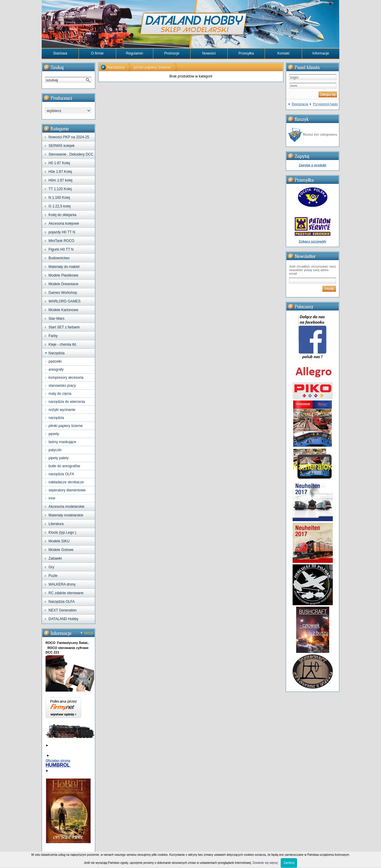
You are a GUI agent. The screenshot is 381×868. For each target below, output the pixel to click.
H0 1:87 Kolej (59, 163)
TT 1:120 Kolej (60, 189)
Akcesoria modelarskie (67, 507)
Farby (53, 336)
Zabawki (55, 558)
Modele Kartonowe (63, 310)
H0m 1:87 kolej (60, 180)
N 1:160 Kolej (59, 198)
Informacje (321, 53)
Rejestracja (300, 104)
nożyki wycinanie (62, 410)
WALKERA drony (62, 584)
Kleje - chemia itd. (63, 344)
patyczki (55, 450)
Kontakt (284, 53)
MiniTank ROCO (61, 241)
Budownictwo (59, 258)
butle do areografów (64, 466)
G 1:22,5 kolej (60, 206)
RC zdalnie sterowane (66, 593)
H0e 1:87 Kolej (60, 172)
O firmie (97, 53)
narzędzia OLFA (61, 474)
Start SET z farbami (64, 327)
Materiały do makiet (64, 267)
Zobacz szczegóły (313, 241)
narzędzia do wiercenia (67, 402)
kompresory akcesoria (66, 378)
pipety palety (58, 458)
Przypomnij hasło (325, 104)
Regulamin (134, 53)
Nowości (209, 53)
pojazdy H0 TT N (62, 232)
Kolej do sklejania (62, 215)
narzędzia (56, 418)
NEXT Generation (63, 610)
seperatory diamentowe (67, 490)
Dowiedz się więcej (265, 863)
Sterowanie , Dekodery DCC (71, 154)
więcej (89, 633)
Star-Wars (57, 319)
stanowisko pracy (62, 386)
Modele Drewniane (63, 284)
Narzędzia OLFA (62, 602)
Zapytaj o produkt (313, 165)
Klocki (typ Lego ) (62, 532)
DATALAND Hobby (63, 619)
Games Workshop (63, 293)
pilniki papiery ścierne (66, 426)
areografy (56, 369)
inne (52, 498)
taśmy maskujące (62, 442)
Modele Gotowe (61, 550)
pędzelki (55, 361)
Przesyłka (246, 53)
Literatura (56, 524)
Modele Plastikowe (63, 275)
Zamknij (289, 863)
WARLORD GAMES (65, 301)
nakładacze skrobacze (66, 482)
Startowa (60, 53)
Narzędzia (57, 353)
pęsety (54, 434)
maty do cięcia (60, 394)
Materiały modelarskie (66, 515)
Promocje (172, 53)
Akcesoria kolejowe (64, 223)
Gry (51, 567)
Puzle (53, 576)
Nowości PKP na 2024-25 (69, 137)
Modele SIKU (59, 541)
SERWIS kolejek (62, 146)
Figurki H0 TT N (61, 249)
